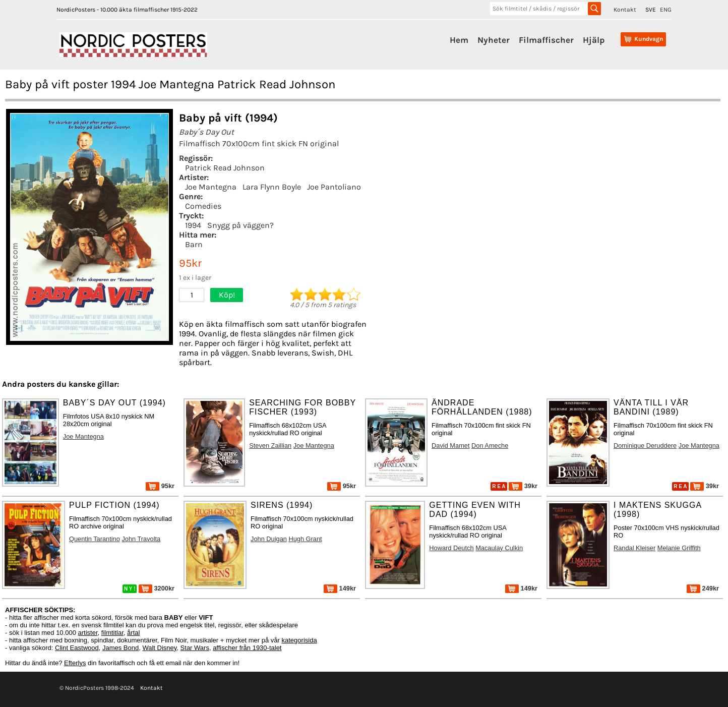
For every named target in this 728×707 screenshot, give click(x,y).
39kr (523, 486)
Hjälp (594, 40)
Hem (459, 40)
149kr (340, 588)
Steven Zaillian (270, 446)
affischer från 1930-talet (247, 648)
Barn (194, 244)
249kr (703, 588)
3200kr (157, 588)
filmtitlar (112, 633)
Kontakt (625, 10)
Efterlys (75, 663)
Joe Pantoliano (334, 187)
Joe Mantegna (211, 187)
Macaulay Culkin (499, 548)
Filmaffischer (546, 40)
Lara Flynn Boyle (272, 187)
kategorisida (299, 640)
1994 (193, 225)
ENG (666, 10)
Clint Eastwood (77, 648)
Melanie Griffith (679, 548)
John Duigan (269, 539)
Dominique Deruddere (645, 446)
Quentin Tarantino (95, 539)
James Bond (120, 648)
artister (88, 633)
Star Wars (195, 648)
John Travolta (141, 539)
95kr (160, 486)
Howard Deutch (451, 548)
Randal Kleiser (634, 548)
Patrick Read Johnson (225, 168)
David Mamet (450, 446)
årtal (133, 633)
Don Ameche (490, 446)
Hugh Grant (305, 539)
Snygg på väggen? (240, 225)
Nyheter (494, 40)
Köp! (227, 295)
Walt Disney (159, 648)
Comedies (203, 206)
